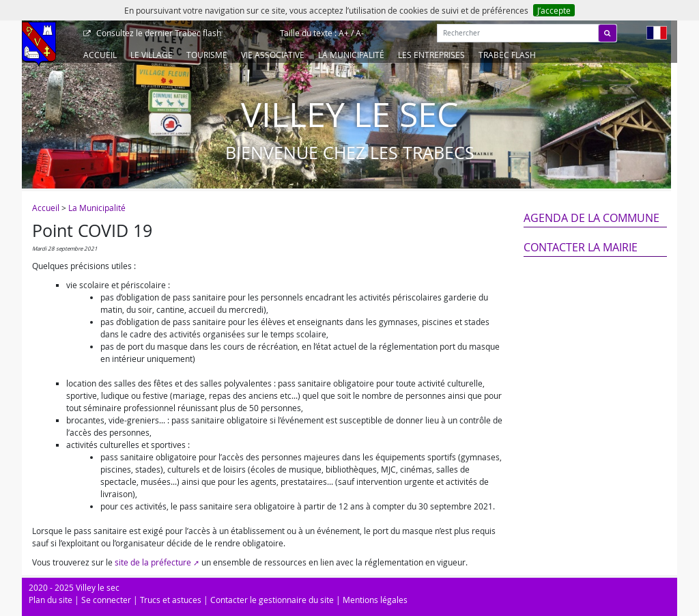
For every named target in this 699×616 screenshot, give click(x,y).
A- (360, 33)
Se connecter (106, 600)
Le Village (152, 55)
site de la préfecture (153, 562)
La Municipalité (351, 55)
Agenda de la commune (591, 218)
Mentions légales (375, 600)
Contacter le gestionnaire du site (272, 600)
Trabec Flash (507, 55)
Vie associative (273, 55)
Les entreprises (431, 55)
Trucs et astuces (171, 600)
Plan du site (51, 600)
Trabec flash (158, 33)
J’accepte (554, 10)
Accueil (100, 55)
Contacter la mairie (581, 247)
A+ (344, 33)
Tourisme (207, 55)
